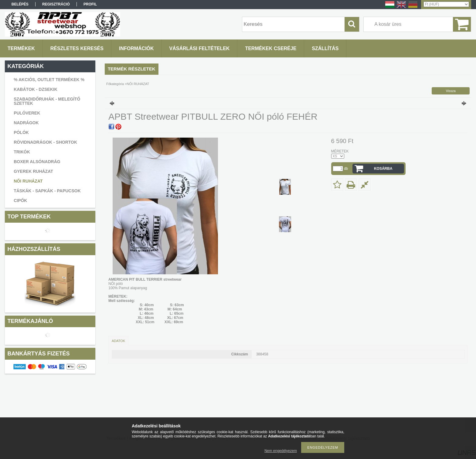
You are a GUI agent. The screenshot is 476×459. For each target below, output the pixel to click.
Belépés (20, 4)
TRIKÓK (22, 152)
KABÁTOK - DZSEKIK (36, 89)
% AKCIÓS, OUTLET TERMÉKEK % (49, 80)
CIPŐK (20, 200)
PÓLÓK (21, 132)
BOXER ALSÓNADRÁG (37, 162)
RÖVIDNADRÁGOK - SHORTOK (45, 142)
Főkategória (115, 84)
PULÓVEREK (27, 113)
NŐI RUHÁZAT (28, 181)
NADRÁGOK (26, 123)
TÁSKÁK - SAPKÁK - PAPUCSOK (47, 191)
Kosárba (383, 169)
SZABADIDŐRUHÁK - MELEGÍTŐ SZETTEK (47, 101)
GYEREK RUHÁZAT (33, 171)
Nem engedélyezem (281, 451)
